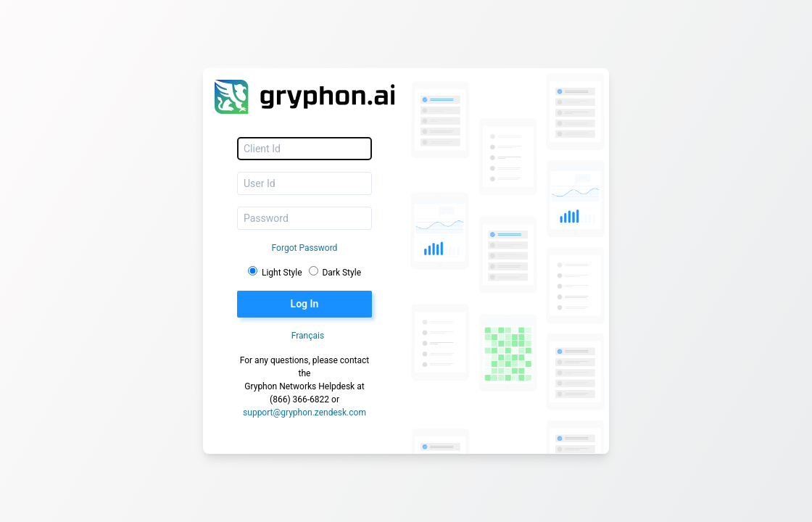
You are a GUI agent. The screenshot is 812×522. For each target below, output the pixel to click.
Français (308, 336)
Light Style (282, 273)
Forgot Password (305, 248)
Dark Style (341, 273)
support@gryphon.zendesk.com (304, 413)
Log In (305, 304)
